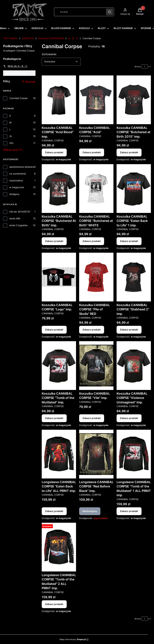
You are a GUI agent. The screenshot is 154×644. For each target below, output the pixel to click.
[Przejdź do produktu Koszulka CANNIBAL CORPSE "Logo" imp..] (59, 277)
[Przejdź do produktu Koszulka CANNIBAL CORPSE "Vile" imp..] (96, 366)
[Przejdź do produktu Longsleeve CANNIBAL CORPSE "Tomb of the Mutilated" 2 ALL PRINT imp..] (59, 547)
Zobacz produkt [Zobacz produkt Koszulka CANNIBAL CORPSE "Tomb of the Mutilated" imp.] (54, 418)
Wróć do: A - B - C (15, 66)
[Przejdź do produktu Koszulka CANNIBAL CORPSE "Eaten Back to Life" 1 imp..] (134, 189)
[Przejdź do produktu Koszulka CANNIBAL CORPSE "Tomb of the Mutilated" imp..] (59, 366)
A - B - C (73, 38)
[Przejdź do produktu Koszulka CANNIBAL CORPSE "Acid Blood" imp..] (59, 100)
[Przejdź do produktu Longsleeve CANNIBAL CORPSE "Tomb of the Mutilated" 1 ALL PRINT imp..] (134, 454)
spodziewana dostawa (22, 167)
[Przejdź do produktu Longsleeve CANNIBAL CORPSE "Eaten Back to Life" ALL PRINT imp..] (59, 454)
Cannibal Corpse (18, 98)
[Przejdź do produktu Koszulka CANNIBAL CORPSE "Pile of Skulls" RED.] (96, 277)
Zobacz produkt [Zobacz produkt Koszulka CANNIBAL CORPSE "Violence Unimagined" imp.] (129, 418)
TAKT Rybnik (10, 38)
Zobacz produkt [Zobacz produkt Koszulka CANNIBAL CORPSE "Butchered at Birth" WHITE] (92, 241)
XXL (12, 143)
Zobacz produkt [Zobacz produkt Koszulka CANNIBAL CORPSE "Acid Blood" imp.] (54, 153)
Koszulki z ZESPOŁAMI (51, 38)
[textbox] (61, 62)
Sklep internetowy (73, 639)
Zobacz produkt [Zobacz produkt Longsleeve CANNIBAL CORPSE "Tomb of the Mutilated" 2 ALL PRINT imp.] (54, 604)
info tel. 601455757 (20, 212)
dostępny (14, 194)
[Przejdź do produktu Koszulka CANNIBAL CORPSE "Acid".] (96, 100)
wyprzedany (16, 180)
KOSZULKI (28, 38)
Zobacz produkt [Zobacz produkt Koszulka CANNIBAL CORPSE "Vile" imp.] (92, 418)
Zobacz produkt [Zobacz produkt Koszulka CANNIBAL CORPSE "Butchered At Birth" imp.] (54, 241)
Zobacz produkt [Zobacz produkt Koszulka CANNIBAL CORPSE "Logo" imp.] (54, 330)
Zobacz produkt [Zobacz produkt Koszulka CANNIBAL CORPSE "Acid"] (92, 153)
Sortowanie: (49, 54)
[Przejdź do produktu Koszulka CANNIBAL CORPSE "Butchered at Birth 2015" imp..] (134, 100)
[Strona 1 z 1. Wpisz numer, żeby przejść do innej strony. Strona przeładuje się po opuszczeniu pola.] (145, 66)
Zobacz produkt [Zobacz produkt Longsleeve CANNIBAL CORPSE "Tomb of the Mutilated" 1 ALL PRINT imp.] (129, 511)
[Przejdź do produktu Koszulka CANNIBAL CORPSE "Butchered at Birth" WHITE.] (96, 189)
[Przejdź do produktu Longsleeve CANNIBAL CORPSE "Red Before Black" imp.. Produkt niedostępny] (96, 454)
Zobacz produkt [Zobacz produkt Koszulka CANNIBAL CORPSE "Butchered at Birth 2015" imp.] (129, 153)
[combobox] (79, 12)
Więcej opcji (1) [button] (13, 150)
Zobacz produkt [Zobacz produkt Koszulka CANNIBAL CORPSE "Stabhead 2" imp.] (129, 330)
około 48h (15, 218)
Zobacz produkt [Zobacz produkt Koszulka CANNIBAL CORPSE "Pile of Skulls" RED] (92, 330)
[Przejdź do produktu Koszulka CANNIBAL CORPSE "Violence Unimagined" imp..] (134, 366)
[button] (110, 12)
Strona (138, 66)
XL (11, 136)
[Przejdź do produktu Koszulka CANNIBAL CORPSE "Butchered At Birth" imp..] (59, 189)
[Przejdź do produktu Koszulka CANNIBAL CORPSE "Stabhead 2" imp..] (134, 277)
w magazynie (17, 187)
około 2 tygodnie (18, 225)
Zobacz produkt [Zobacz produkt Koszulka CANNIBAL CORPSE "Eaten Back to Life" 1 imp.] (129, 241)
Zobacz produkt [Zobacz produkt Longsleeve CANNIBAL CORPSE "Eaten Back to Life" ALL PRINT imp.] (54, 511)
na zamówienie (18, 174)
